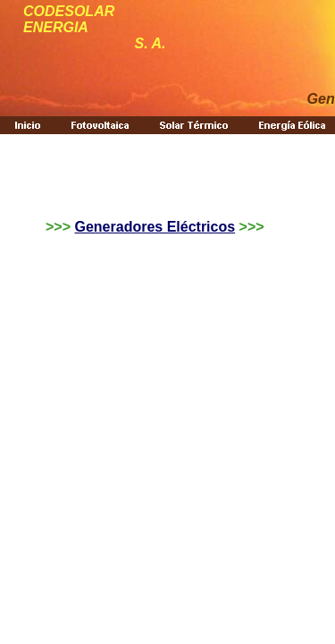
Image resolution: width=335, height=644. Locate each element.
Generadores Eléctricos (155, 227)
